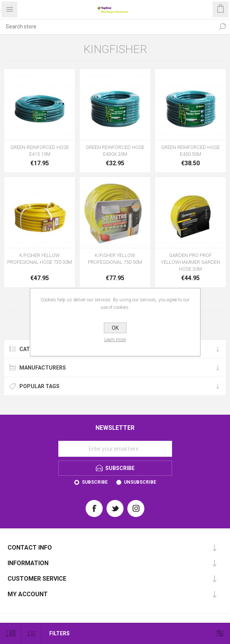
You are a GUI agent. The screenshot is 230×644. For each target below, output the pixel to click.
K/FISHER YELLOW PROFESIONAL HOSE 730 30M (40, 259)
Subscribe (95, 482)
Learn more (115, 340)
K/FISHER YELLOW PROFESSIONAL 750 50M (115, 259)
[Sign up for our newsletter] (115, 449)
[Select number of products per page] (10, 634)
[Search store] (107, 27)
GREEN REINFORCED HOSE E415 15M (40, 151)
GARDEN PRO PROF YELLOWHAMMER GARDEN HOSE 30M (191, 262)
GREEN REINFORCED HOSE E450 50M (190, 151)
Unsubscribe (140, 482)
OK (115, 328)
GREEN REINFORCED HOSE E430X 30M (115, 151)
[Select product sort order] (31, 634)
